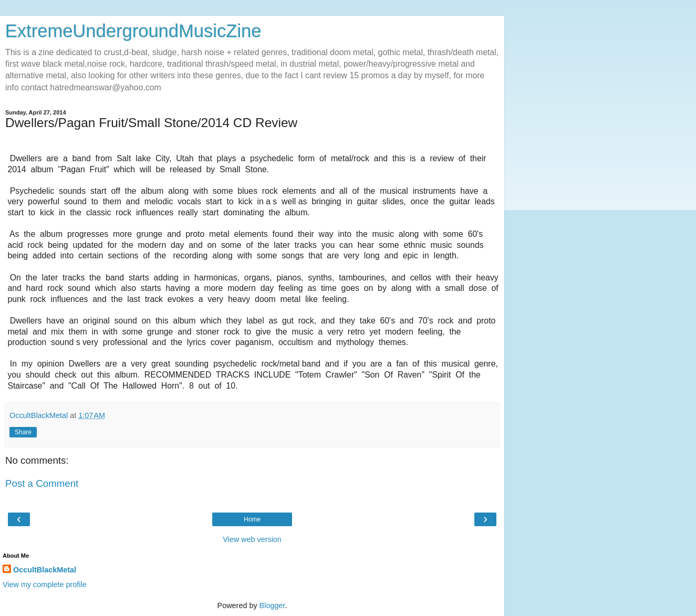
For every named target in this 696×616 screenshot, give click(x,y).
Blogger (272, 605)
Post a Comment (42, 483)
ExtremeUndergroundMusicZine (133, 31)
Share (23, 432)
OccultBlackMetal (45, 570)
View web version (252, 539)
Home (252, 519)
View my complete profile (45, 584)
